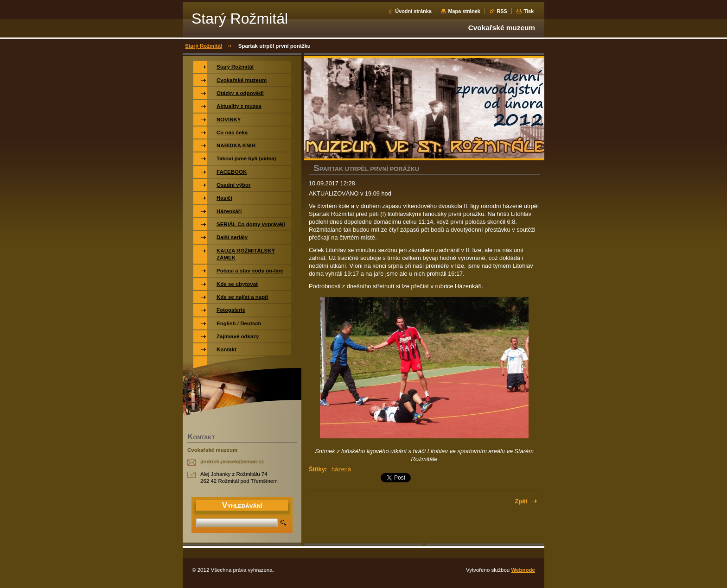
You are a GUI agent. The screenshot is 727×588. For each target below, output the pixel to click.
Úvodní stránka (413, 11)
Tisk (529, 11)
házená (341, 469)
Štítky (317, 469)
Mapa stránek (464, 11)
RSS (502, 11)
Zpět (521, 501)
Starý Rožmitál (204, 46)
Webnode (523, 570)
